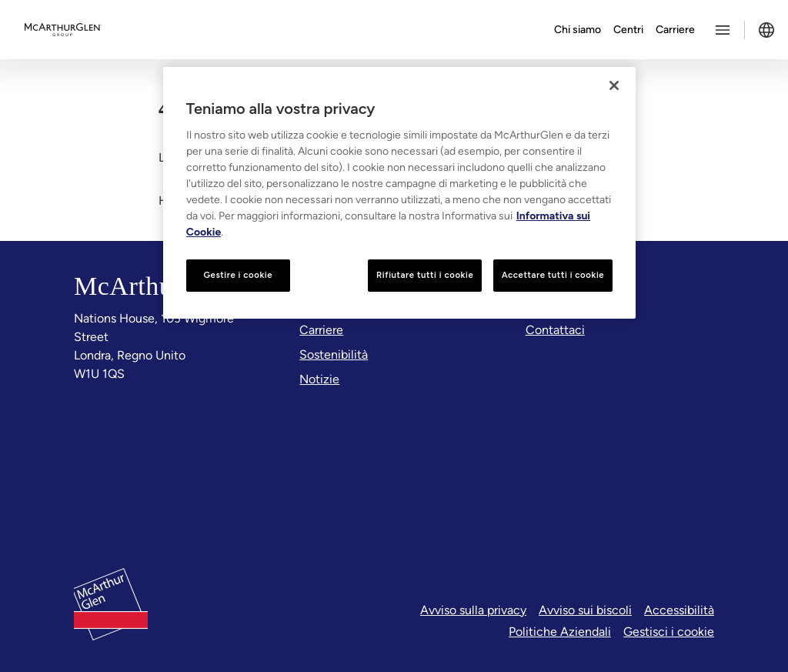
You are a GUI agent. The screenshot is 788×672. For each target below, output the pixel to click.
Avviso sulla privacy (473, 610)
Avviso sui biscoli (585, 610)
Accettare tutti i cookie (553, 275)
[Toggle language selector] (766, 30)
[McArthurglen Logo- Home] (63, 30)
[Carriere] (321, 330)
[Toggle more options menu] (723, 30)
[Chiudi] (614, 85)
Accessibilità (679, 610)
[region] (399, 193)
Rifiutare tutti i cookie (425, 275)
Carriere (675, 30)
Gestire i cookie (238, 275)
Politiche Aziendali (560, 632)
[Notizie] (319, 379)
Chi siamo (578, 30)
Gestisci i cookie (669, 632)
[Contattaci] (555, 330)
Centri (628, 30)
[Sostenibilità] (334, 355)
